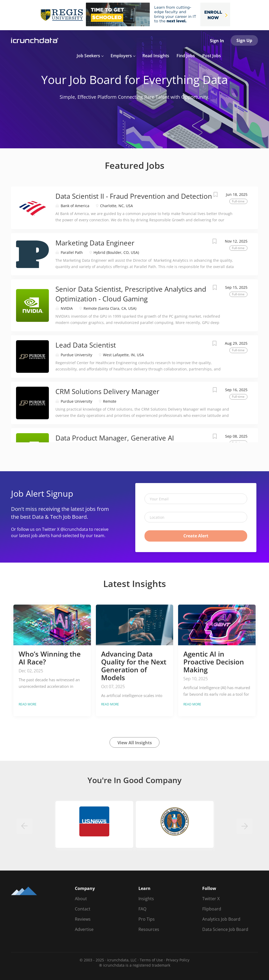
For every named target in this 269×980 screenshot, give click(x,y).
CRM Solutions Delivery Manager (107, 391)
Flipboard (212, 909)
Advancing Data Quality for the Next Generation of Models (134, 666)
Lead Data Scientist (86, 345)
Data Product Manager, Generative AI (115, 438)
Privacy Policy (178, 960)
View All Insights (135, 743)
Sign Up (244, 40)
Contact (83, 909)
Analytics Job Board (221, 919)
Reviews (83, 919)
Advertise (84, 929)
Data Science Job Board (225, 929)
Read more (28, 704)
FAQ (142, 909)
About (81, 899)
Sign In (217, 41)
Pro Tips (147, 919)
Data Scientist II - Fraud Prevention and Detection (134, 196)
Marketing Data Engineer (95, 243)
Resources (149, 929)
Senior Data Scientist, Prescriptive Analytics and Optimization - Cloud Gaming (131, 294)
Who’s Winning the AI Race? (50, 658)
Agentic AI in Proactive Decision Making (214, 662)
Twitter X (211, 899)
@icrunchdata (74, 529)
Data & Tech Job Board (59, 517)
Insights (146, 899)
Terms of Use (151, 960)
